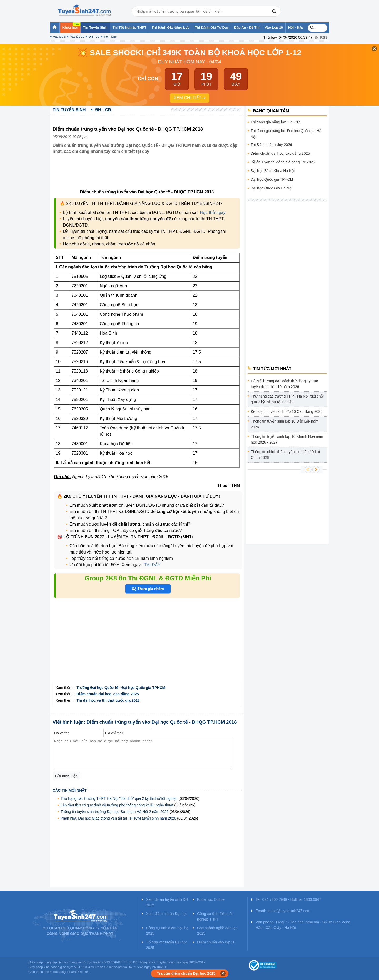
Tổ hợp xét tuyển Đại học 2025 (167, 945)
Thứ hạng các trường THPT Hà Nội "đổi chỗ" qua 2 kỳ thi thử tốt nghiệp (119, 798)
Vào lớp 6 (59, 37)
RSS (324, 37)
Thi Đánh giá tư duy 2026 (271, 145)
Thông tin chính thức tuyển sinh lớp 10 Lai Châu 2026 (285, 455)
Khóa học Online (211, 899)
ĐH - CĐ (94, 37)
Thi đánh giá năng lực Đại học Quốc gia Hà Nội (286, 134)
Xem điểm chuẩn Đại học (167, 914)
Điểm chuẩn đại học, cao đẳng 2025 (280, 153)
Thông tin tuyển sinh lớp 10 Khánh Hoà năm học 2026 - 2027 (287, 439)
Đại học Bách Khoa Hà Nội (273, 171)
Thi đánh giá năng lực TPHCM (275, 122)
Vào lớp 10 (77, 37)
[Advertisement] (148, 176)
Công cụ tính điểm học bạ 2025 (167, 931)
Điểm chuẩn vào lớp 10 (216, 942)
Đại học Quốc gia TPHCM (272, 179)
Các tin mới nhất (70, 790)
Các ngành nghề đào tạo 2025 (217, 931)
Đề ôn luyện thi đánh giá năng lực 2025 (283, 162)
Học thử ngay (213, 212)
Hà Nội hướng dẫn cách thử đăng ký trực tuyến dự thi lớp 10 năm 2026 (284, 384)
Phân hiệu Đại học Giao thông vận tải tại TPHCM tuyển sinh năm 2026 (118, 818)
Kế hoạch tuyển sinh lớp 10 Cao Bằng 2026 (287, 411)
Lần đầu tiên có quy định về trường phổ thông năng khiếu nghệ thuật (117, 805)
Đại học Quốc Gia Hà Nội (271, 188)
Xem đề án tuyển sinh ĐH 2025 (167, 902)
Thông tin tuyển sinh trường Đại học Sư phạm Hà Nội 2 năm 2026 (114, 812)
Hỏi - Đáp (110, 37)
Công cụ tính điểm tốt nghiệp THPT (215, 916)
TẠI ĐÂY (152, 565)
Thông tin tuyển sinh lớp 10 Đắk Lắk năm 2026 (285, 424)
